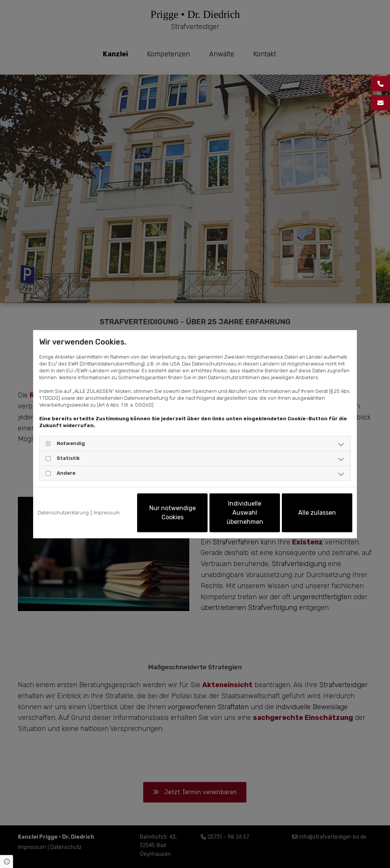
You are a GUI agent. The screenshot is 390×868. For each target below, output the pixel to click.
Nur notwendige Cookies (173, 513)
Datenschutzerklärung (63, 513)
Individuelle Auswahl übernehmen (245, 513)
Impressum (107, 513)
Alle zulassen (317, 513)
